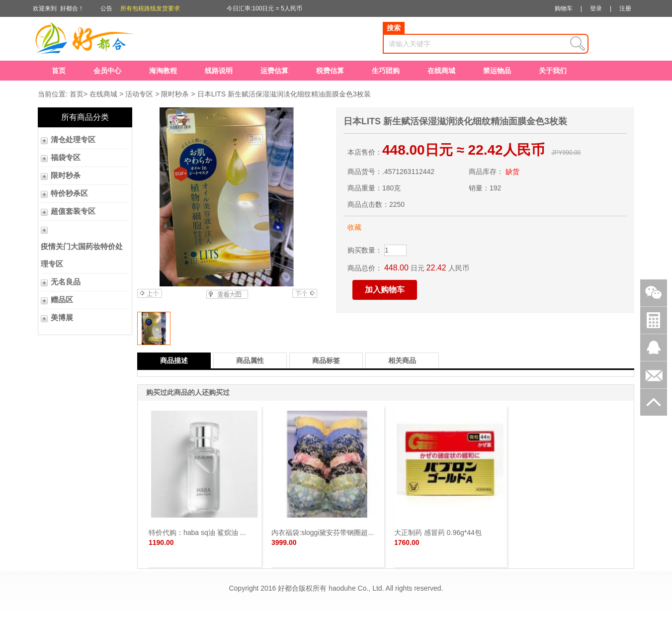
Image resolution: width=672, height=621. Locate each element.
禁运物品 (497, 71)
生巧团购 (386, 71)
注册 (625, 8)
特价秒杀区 (69, 193)
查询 (578, 44)
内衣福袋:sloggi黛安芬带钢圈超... (323, 532)
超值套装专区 (73, 211)
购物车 (564, 8)
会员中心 (107, 71)
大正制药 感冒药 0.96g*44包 (438, 532)
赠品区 (62, 300)
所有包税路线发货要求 (150, 8)
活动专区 (139, 94)
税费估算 (330, 71)
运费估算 (274, 71)
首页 (59, 71)
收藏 (354, 227)
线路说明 (219, 71)
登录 (596, 8)
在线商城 (441, 71)
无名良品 (66, 282)
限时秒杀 (175, 94)
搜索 (394, 28)
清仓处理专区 (73, 140)
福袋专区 (66, 158)
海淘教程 (163, 71)
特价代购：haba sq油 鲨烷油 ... (197, 532)
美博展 (62, 318)
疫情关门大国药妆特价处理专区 (82, 255)
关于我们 (553, 71)
